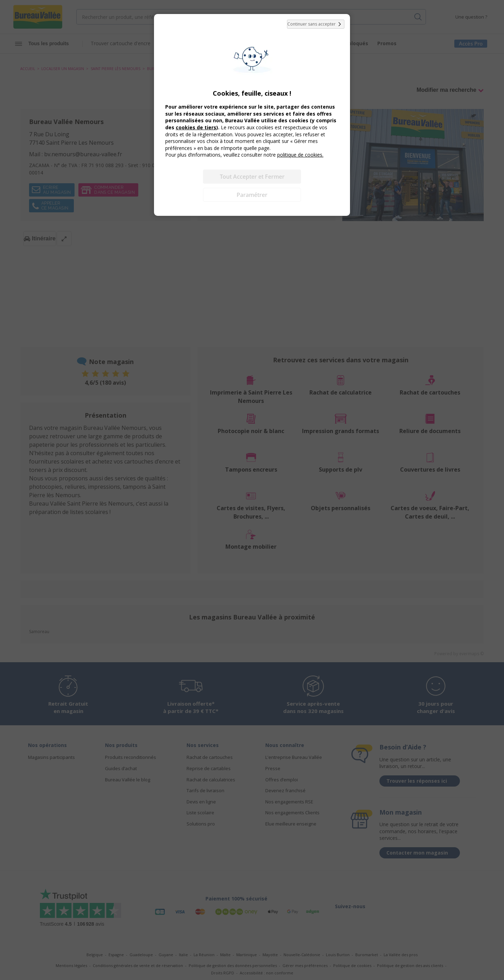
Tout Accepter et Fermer (252, 177)
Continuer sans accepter (316, 24)
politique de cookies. (300, 155)
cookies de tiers (196, 127)
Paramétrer (252, 195)
